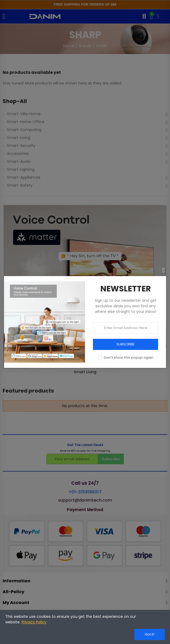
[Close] (163, 270)
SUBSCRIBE (126, 344)
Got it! (150, 634)
